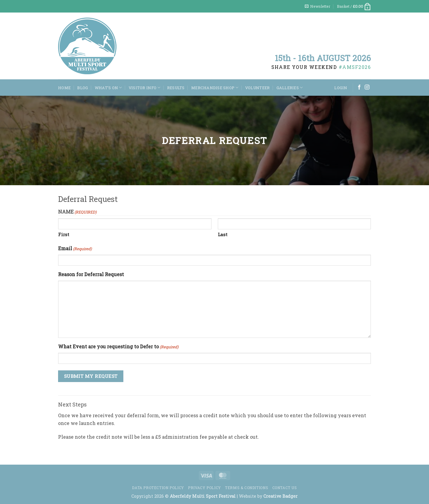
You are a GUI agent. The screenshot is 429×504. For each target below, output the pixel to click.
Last (223, 234)
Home (64, 88)
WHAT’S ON (108, 88)
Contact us (285, 488)
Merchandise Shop (215, 88)
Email (75, 249)
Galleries (290, 88)
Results (176, 88)
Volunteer (257, 88)
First (64, 234)
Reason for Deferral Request (91, 274)
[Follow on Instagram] (367, 87)
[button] (318, 6)
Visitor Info (145, 88)
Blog (83, 88)
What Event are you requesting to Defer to (118, 347)
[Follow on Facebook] (359, 87)
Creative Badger (280, 496)
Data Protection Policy (158, 488)
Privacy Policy (205, 488)
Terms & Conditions (247, 488)
